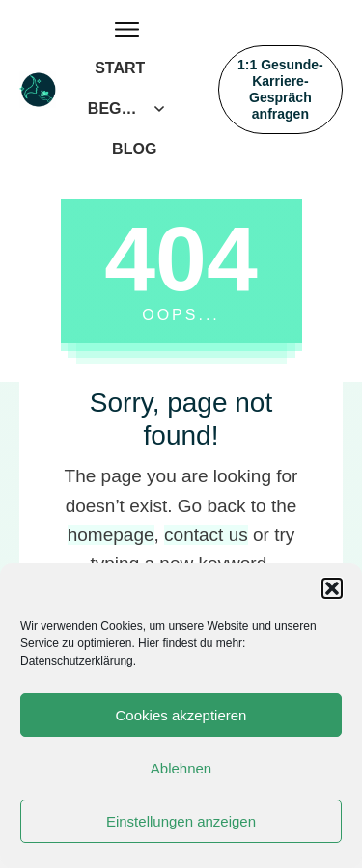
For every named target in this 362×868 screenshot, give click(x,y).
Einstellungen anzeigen (181, 821)
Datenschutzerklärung (77, 661)
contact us (206, 535)
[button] (332, 588)
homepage (111, 535)
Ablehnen (181, 768)
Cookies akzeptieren (181, 715)
